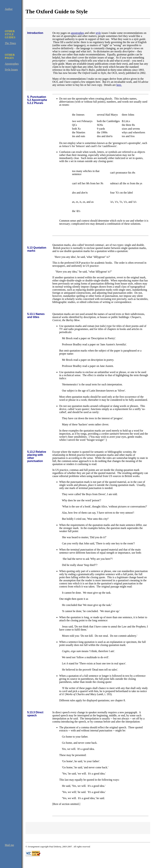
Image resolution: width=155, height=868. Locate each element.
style (98, 33)
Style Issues (11, 69)
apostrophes (77, 33)
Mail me (9, 845)
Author (9, 9)
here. (119, 85)
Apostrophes (12, 64)
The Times (10, 43)
